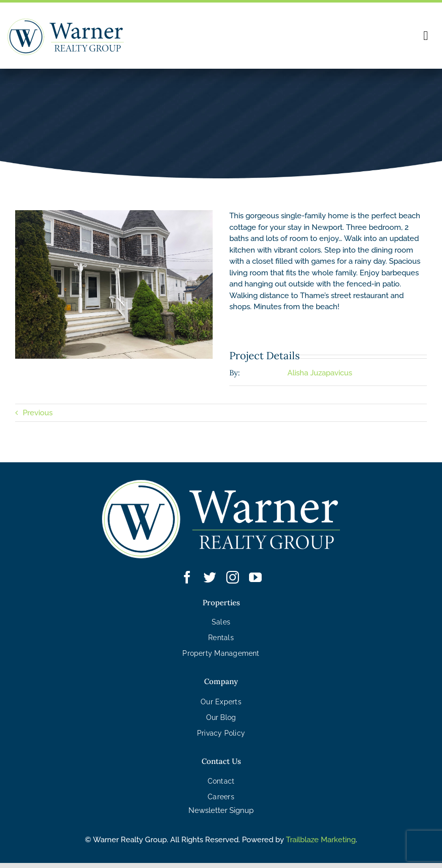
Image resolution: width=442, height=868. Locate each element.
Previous (38, 413)
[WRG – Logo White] (221, 484)
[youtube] (255, 577)
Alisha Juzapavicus (320, 373)
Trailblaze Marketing (321, 840)
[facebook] (187, 577)
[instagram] (233, 577)
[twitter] (210, 577)
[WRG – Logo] (66, 22)
